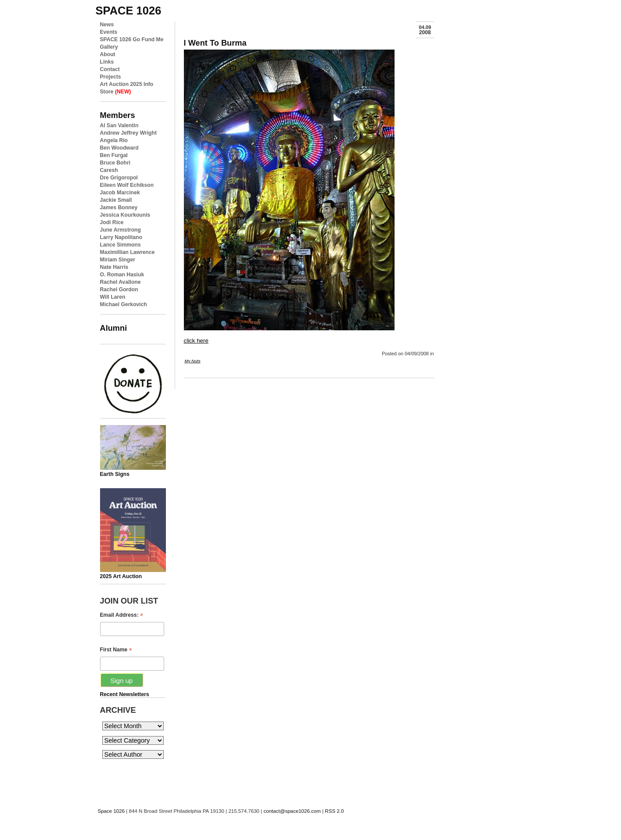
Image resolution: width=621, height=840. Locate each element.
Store (116, 92)
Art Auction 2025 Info (127, 84)
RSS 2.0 (334, 811)
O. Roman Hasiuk (122, 275)
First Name (116, 650)
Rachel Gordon (119, 290)
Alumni (114, 328)
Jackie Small (116, 200)
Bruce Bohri (115, 163)
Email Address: (122, 615)
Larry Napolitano (121, 237)
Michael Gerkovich (124, 304)
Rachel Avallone (120, 282)
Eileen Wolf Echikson (127, 185)
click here (196, 341)
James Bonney (119, 207)
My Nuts (193, 361)
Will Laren (113, 297)
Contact (110, 69)
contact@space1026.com (292, 811)
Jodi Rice (112, 222)
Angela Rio (114, 140)
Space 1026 (111, 811)
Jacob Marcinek (120, 193)
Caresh (109, 170)
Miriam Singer (118, 260)
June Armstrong (120, 230)
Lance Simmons (120, 245)
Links (107, 62)
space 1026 (129, 11)
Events (109, 32)
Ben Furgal (114, 155)
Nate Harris (114, 267)
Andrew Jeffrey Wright (128, 133)
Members (118, 115)
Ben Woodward (119, 148)
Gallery (109, 47)
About (108, 54)
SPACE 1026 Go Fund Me (132, 39)
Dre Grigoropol (119, 178)
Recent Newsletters (125, 694)
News (107, 25)
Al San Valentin (119, 125)
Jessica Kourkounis (125, 215)
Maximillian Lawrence (127, 252)
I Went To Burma (215, 43)
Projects (111, 77)
